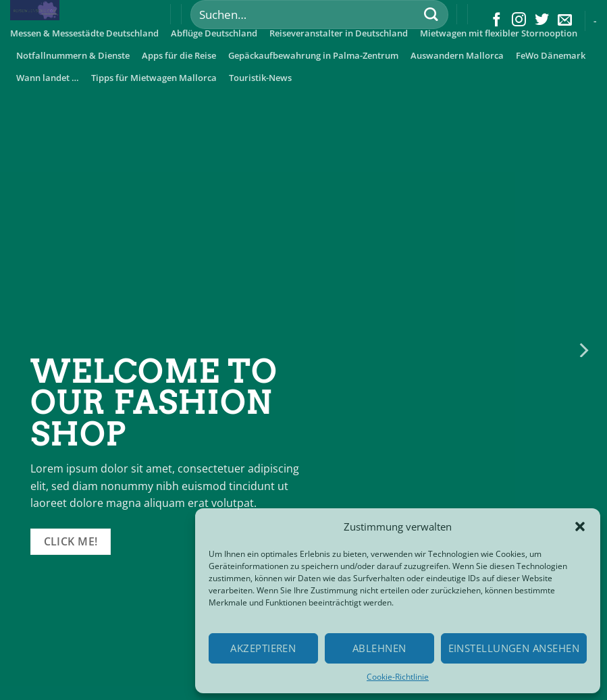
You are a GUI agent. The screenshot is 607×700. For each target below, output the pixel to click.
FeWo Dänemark (551, 55)
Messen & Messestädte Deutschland (84, 33)
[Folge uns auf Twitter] (542, 21)
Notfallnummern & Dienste (73, 55)
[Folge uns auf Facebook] (497, 21)
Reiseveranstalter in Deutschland (339, 33)
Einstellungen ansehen (514, 648)
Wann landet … (48, 78)
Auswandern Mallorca (457, 55)
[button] (580, 527)
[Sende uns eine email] (565, 21)
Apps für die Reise (179, 55)
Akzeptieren (263, 648)
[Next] (583, 350)
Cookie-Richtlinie (398, 677)
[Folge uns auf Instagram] (519, 21)
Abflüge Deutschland (214, 33)
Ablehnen (379, 648)
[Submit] (431, 15)
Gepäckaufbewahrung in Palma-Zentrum (313, 55)
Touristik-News (260, 78)
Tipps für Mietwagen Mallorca (154, 78)
